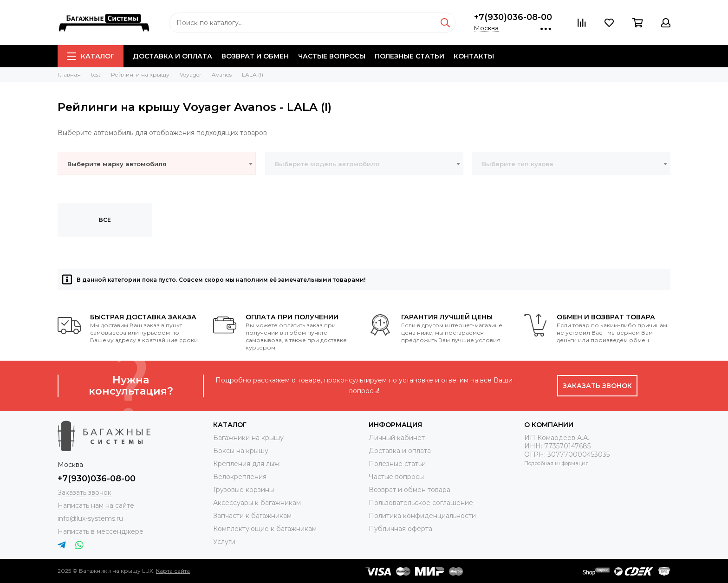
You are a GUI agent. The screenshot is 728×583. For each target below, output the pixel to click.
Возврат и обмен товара (409, 490)
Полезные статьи (409, 56)
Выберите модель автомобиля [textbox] (327, 164)
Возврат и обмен (255, 56)
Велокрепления (240, 477)
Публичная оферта (400, 529)
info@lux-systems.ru (90, 518)
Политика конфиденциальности (422, 516)
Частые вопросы (332, 56)
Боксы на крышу (241, 451)
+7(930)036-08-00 (513, 17)
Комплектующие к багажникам (265, 529)
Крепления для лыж (246, 464)
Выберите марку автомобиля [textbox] (117, 164)
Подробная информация (556, 463)
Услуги (224, 542)
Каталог (91, 56)
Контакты (474, 56)
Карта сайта (173, 571)
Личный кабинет (397, 438)
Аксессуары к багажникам (257, 503)
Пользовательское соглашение (421, 503)
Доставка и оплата (172, 56)
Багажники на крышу (248, 438)
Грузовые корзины (244, 490)
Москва (486, 28)
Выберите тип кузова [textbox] (518, 164)
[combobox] (157, 163)
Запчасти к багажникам (252, 516)
